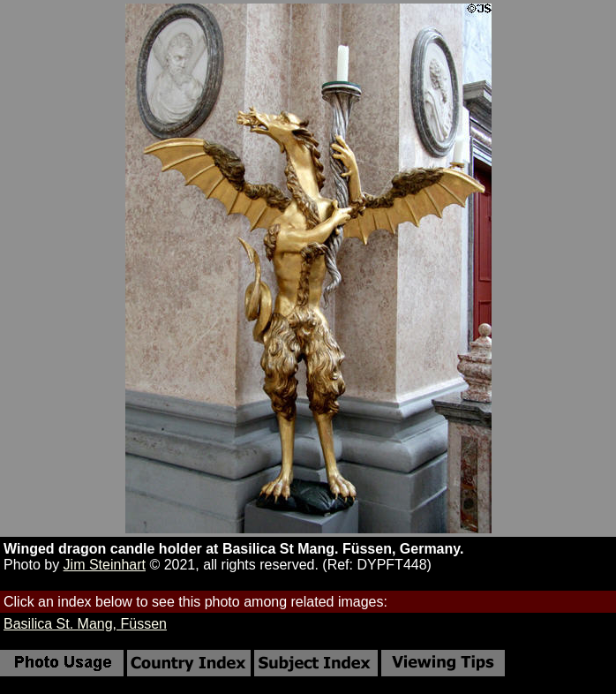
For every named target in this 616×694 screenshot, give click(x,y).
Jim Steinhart (105, 565)
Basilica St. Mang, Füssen (85, 624)
